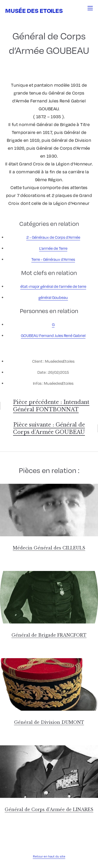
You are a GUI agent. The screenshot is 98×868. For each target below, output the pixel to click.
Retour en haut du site (49, 856)
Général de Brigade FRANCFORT (49, 635)
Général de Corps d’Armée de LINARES (49, 809)
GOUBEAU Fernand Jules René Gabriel (53, 335)
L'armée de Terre (53, 248)
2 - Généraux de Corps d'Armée (53, 237)
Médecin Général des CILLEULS (49, 548)
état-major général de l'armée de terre (53, 286)
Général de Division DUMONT (49, 722)
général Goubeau (53, 297)
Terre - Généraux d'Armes (53, 259)
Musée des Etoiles (34, 10)
